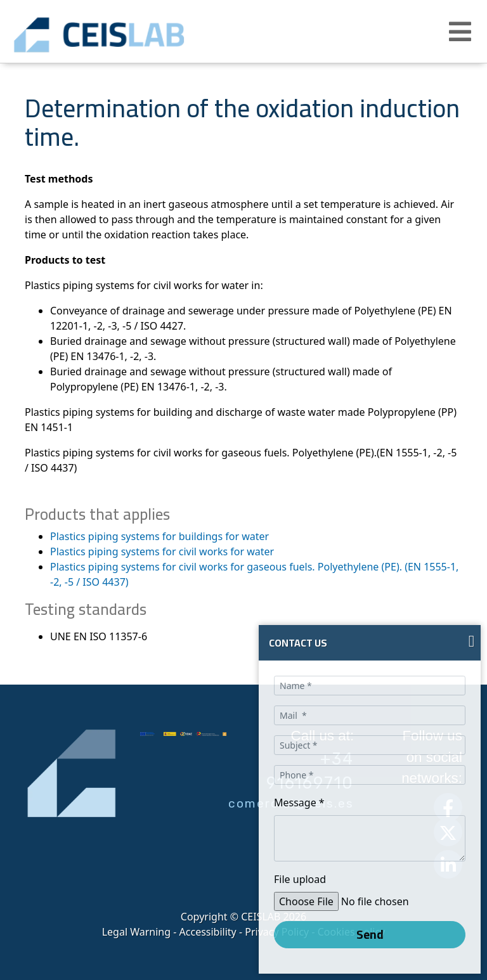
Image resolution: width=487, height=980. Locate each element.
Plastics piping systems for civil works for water (162, 551)
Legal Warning (136, 932)
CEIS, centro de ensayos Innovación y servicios (140, 35)
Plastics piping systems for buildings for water (159, 536)
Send (370, 934)
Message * (299, 803)
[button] (462, 32)
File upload (300, 879)
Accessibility (208, 932)
